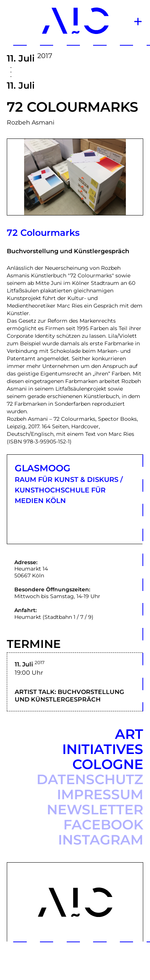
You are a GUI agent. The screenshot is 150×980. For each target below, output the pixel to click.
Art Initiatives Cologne (103, 749)
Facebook (103, 825)
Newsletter (95, 809)
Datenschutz (90, 779)
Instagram (101, 840)
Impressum (100, 794)
